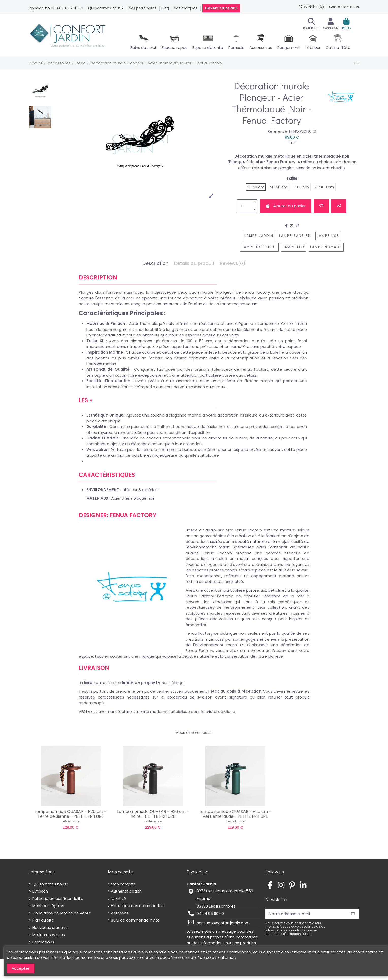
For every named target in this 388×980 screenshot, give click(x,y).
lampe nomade (326, 247)
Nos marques (186, 8)
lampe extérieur (259, 247)
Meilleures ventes (49, 935)
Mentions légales (48, 906)
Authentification (126, 891)
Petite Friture (71, 821)
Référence (278, 131)
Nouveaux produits (50, 927)
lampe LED (294, 247)
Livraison (40, 891)
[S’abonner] (353, 914)
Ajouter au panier (285, 206)
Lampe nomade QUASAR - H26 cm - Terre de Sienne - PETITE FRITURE (70, 814)
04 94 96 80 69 (210, 914)
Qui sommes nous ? (106, 8)
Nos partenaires (143, 8)
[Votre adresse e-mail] (306, 914)
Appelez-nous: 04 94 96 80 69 (57, 8)
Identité (118, 899)
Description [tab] (156, 264)
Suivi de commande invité (135, 920)
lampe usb (328, 236)
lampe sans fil (295, 236)
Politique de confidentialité (58, 899)
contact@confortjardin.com (223, 923)
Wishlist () (312, 7)
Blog (166, 8)
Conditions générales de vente (62, 913)
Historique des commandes (137, 906)
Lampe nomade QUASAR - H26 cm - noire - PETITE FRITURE (153, 814)
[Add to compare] (339, 206)
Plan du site (43, 920)
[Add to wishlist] (321, 206)
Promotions (43, 942)
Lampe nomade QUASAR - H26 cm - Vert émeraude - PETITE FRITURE (235, 814)
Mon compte (123, 884)
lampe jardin (259, 236)
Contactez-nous (344, 7)
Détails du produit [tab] (194, 264)
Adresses (120, 913)
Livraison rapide (221, 8)
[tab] (233, 265)
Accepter (21, 968)
